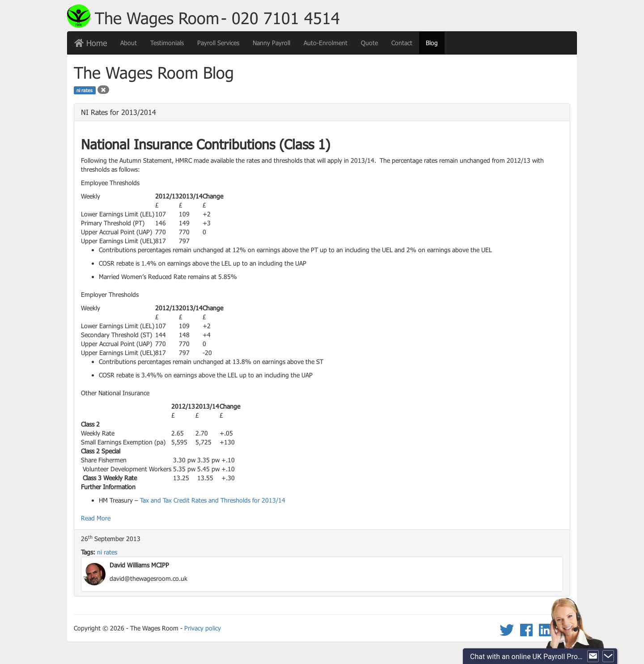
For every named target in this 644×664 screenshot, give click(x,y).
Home (91, 43)
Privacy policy (203, 628)
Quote (369, 43)
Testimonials (167, 43)
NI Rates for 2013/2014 (119, 112)
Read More (96, 518)
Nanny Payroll (271, 43)
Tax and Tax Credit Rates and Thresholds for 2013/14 (213, 500)
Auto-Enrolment (326, 43)
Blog (435, 42)
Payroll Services (218, 43)
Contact (402, 43)
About (129, 43)
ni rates (107, 552)
